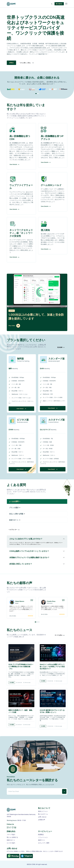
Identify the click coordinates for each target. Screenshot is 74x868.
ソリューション (43, 837)
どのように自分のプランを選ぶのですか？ (26, 539)
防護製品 (41, 834)
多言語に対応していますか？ (21, 564)
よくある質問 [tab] (15, 501)
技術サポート (11, 840)
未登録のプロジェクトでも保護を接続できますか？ (29, 557)
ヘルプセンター (14, 530)
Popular (32, 470)
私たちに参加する (12, 837)
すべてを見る (60, 635)
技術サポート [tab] (15, 520)
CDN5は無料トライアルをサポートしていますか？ (29, 551)
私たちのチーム (43, 814)
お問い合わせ (42, 817)
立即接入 (11, 63)
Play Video (14, 326)
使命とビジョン (43, 811)
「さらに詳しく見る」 (26, 63)
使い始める (59, 4)
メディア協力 (11, 834)
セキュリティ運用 (44, 843)
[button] (36, 94)
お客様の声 (42, 820)
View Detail (21, 409)
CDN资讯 (12, 683)
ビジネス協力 (11, 843)
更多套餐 (61, 347)
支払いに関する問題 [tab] (17, 514)
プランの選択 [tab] (15, 508)
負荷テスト (42, 840)
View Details (14, 164)
